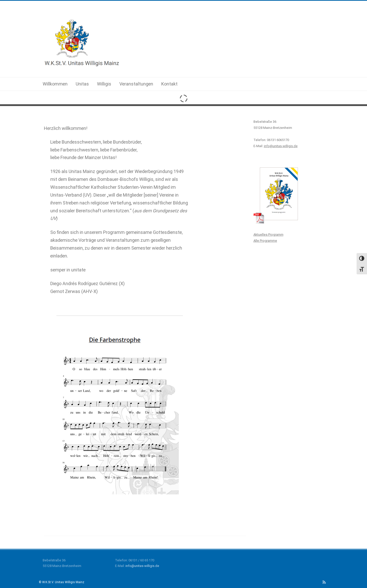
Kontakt (169, 84)
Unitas (82, 84)
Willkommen (55, 84)
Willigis (104, 84)
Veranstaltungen (136, 84)
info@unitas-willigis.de (142, 566)
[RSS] (324, 582)
